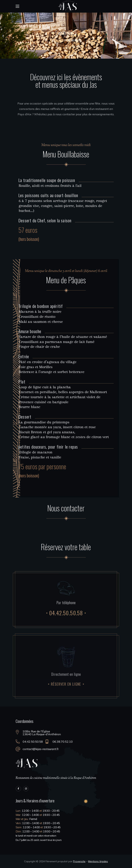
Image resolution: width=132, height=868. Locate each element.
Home (56, 40)
